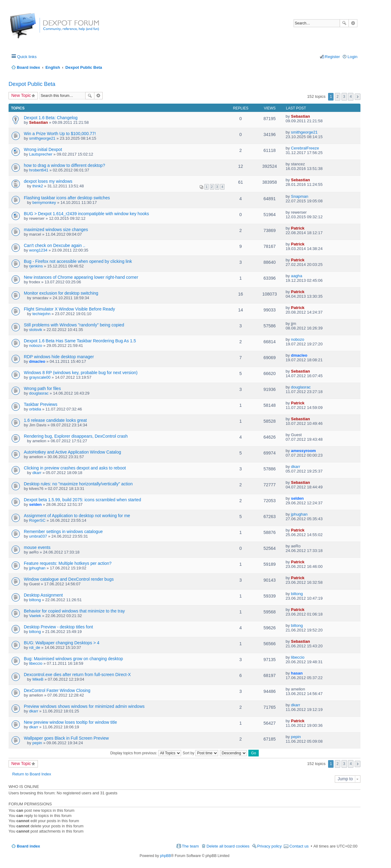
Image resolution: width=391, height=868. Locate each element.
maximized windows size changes (56, 230)
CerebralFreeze (305, 148)
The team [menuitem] (190, 846)
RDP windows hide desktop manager (59, 357)
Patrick (298, 228)
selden (35, 504)
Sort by (200, 753)
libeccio (36, 663)
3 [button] (344, 97)
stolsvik (36, 330)
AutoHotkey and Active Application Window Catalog (72, 452)
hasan (297, 673)
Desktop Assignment (43, 595)
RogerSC (37, 520)
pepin (37, 743)
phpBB (166, 856)
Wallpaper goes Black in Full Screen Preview (66, 738)
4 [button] (351, 97)
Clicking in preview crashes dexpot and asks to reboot (75, 468)
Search (344, 23)
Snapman (300, 196)
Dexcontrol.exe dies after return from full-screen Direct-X (77, 675)
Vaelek (35, 616)
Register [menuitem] (333, 57)
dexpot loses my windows (48, 181)
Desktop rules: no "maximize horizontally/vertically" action (78, 484)
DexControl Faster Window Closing (57, 690)
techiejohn (41, 314)
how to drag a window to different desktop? (64, 165)
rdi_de (35, 647)
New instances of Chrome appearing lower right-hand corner (81, 277)
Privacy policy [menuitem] (270, 846)
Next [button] (358, 97)
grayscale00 (40, 377)
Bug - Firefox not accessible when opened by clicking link (78, 261)
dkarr (37, 473)
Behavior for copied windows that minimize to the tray (74, 611)
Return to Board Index (32, 774)
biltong (35, 600)
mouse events (37, 547)
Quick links (27, 57)
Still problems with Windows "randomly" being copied (74, 325)
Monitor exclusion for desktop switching (61, 293)
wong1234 (38, 250)
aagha (297, 276)
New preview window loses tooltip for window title (70, 722)
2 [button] (338, 97)
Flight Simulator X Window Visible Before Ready (69, 309)
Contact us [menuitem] (299, 846)
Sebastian (38, 122)
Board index (28, 846)
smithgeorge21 (42, 138)
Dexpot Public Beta (32, 84)
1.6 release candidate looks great (55, 420)
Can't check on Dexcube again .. (55, 245)
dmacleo (37, 361)
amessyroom (303, 451)
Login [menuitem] (353, 57)
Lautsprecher (41, 154)
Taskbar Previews (41, 404)
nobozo (36, 346)
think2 (38, 186)
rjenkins (36, 266)
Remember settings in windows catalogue (63, 531)
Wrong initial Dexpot (43, 149)
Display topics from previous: (146, 753)
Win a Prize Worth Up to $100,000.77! (60, 134)
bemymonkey (44, 202)
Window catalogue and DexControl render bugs (69, 579)
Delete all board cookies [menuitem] (228, 846)
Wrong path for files (42, 388)
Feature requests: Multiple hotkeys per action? (68, 563)
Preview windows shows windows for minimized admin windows (84, 706)
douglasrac (39, 393)
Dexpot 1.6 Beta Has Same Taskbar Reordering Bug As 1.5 (80, 341)
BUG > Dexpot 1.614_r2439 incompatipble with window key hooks (86, 214)
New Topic (21, 95)
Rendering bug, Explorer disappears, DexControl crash (76, 436)
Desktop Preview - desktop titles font (58, 627)
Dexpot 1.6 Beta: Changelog (51, 118)
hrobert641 (39, 170)
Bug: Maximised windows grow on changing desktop (73, 659)
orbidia (35, 409)
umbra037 (38, 536)
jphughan (299, 514)
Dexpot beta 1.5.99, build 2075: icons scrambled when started (82, 500)
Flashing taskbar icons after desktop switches (67, 198)
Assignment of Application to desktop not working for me (77, 516)
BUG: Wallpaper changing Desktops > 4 (62, 643)
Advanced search (353, 23)
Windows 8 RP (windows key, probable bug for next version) (81, 373)
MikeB (38, 679)
